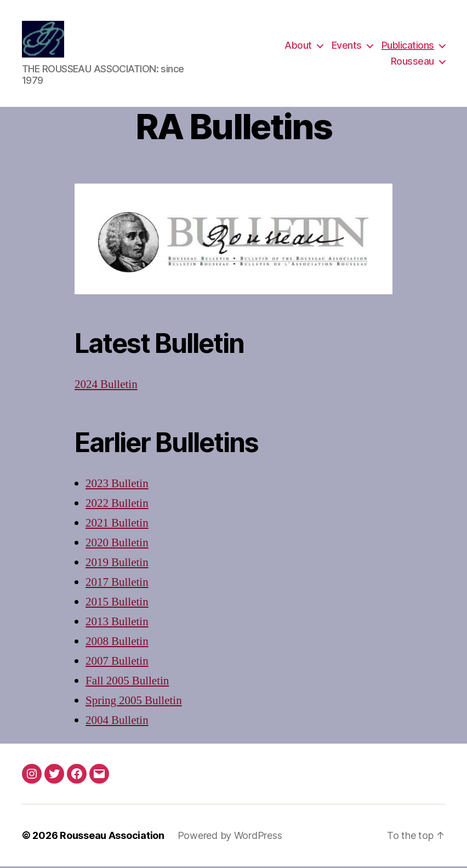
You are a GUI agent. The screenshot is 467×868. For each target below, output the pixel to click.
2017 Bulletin (117, 583)
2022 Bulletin (117, 505)
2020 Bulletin (117, 544)
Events (347, 46)
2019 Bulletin (117, 564)
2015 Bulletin (117, 603)
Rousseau (412, 62)
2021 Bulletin (117, 524)
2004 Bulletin (117, 721)
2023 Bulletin (117, 485)
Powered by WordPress (230, 837)
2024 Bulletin (106, 386)
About (298, 46)
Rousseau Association (112, 837)
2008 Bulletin (117, 643)
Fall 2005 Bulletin (127, 682)
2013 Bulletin (117, 623)
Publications (408, 46)
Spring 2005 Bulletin (134, 702)
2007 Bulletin (117, 662)
